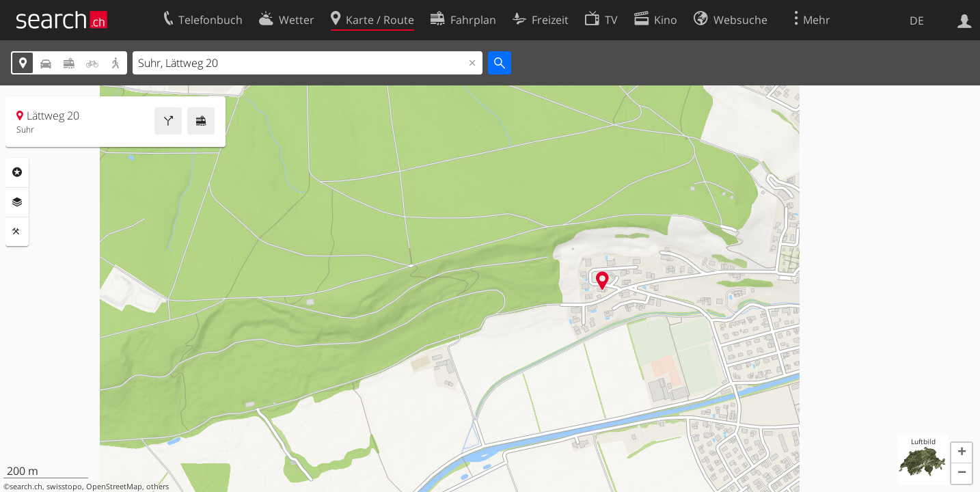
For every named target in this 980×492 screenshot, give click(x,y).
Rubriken (17, 172)
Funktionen (17, 232)
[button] (962, 453)
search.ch (26, 487)
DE (917, 20)
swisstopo (64, 487)
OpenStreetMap (114, 487)
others (158, 487)
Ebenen (17, 202)
